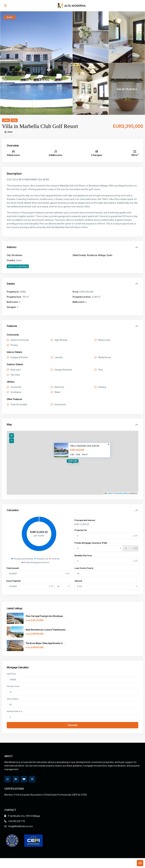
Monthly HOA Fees (83, 556)
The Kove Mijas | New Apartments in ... (45, 643)
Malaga (102, 255)
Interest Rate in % (15, 711)
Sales (6, 120)
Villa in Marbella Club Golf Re (85, 446)
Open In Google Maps (18, 266)
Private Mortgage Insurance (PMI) (91, 543)
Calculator (13, 510)
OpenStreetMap (122, 493)
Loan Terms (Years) (84, 568)
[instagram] (32, 779)
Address (12, 247)
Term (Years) (12, 699)
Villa (14, 120)
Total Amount (12, 568)
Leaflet (108, 493)
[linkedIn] (16, 779)
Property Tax (81, 530)
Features (12, 326)
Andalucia (92, 255)
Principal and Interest (85, 520)
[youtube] (24, 779)
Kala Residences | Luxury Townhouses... (47, 630)
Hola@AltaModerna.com (20, 826)
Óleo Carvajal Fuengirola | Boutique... (45, 616)
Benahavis (17, 255)
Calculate (72, 725)
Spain (109, 255)
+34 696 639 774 (16, 821)
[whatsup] (8, 779)
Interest (78, 581)
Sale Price (11, 674)
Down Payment (13, 581)
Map (9, 425)
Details (11, 284)
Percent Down (13, 686)
